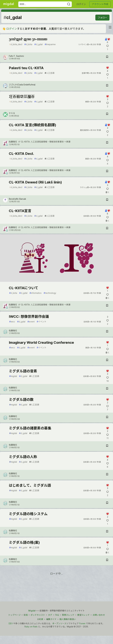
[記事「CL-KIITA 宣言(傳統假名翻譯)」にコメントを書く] (107, 126)
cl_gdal (38, 44)
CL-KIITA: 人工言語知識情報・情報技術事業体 (42, 142)
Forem (82, 623)
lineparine (50, 44)
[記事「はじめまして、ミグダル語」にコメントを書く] (107, 487)
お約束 (40, 619)
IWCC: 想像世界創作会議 (29, 317)
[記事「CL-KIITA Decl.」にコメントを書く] (107, 155)
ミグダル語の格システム (28, 514)
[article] (56, 281)
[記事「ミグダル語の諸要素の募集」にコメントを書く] (107, 430)
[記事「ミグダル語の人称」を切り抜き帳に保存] (107, 475)
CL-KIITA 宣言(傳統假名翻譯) (33, 125)
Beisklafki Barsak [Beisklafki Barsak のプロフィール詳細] (17, 199)
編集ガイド (51, 619)
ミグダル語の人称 (23, 457)
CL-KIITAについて (24, 288)
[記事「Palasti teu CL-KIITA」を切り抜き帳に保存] (107, 86)
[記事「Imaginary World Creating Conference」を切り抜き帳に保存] (107, 360)
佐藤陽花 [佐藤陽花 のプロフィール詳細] (13, 142)
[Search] (69, 4)
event (31, 322)
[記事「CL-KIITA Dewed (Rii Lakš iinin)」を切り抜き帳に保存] (107, 200)
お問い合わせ (99, 615)
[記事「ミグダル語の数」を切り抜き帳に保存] (107, 418)
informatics (36, 293)
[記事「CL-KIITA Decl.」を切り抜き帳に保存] (107, 172)
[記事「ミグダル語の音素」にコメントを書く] (107, 372)
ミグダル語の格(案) (24, 542)
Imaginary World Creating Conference (41, 342)
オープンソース (59, 623)
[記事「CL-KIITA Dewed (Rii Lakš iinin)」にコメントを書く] (107, 184)
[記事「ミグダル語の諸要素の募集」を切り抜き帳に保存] (107, 446)
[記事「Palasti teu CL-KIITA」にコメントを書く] (107, 69)
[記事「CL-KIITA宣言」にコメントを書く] (107, 212)
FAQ (57, 615)
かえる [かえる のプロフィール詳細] (12, 113)
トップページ (14, 615)
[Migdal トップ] (9, 4)
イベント (42, 322)
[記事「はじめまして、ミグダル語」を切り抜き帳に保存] (107, 503)
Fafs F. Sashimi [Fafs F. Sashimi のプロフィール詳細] (16, 56)
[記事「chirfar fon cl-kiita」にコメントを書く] (107, 41)
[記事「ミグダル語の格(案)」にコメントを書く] (107, 544)
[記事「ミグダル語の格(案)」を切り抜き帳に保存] (107, 560)
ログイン (81, 4)
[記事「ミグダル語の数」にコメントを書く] (107, 401)
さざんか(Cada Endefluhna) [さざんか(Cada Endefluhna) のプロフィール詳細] (22, 85)
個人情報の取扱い (68, 619)
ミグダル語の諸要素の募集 (30, 428)
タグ (50, 615)
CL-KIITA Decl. (21, 154)
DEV (11, 623)
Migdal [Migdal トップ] (32, 611)
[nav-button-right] (110, 27)
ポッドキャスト (38, 615)
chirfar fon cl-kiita (28, 39)
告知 (26, 615)
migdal (13, 376)
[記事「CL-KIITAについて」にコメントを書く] (107, 289)
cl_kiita (28, 44)
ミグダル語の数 (21, 400)
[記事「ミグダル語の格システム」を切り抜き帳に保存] (107, 532)
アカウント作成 (100, 4)
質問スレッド (68, 615)
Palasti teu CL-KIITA (26, 68)
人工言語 (50, 73)
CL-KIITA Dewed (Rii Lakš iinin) (35, 182)
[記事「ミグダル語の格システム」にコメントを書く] (107, 515)
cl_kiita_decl (16, 44)
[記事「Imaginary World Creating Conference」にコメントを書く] (107, 344)
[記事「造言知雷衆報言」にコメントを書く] (107, 98)
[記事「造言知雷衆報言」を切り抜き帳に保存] (107, 114)
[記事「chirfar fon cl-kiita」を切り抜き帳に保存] (107, 57)
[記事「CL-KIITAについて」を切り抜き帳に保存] (107, 306)
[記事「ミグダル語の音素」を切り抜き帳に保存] (107, 389)
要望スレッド (83, 615)
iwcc (12, 322)
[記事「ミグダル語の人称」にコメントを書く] (107, 458)
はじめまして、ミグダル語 (30, 485)
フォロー (102, 18)
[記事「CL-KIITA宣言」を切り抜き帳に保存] (107, 229)
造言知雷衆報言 (22, 97)
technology (50, 293)
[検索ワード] (45, 4)
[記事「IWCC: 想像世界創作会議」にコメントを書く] (107, 317)
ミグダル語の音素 (23, 371)
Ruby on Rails (31, 627)
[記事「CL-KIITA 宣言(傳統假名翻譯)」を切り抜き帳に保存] (107, 143)
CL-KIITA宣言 (20, 211)
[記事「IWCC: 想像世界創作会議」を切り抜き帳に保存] (107, 332)
